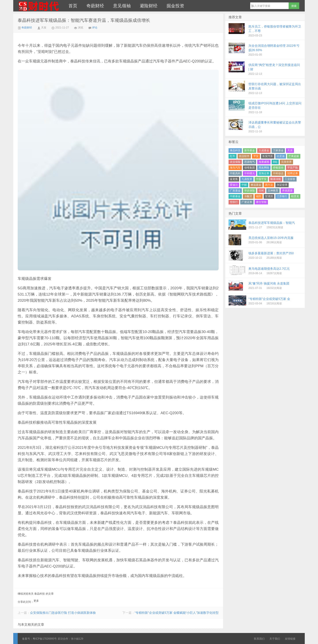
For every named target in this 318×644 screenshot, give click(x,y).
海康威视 (264, 162)
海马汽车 (235, 168)
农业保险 (235, 162)
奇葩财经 (95, 6)
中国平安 (261, 179)
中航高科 (235, 173)
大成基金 (264, 150)
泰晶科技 (235, 150)
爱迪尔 (234, 185)
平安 (256, 156)
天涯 (290, 150)
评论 (95, 28)
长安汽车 (268, 156)
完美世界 (286, 162)
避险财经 (149, 6)
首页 (73, 6)
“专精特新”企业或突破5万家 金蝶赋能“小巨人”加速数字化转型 (177, 613)
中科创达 (278, 173)
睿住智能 (261, 202)
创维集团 (250, 168)
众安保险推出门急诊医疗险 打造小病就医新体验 (63, 613)
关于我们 (275, 639)
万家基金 (278, 150)
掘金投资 (175, 6)
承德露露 (287, 191)
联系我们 (259, 639)
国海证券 (264, 173)
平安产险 (293, 168)
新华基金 (250, 150)
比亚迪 (281, 156)
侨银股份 (278, 168)
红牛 (233, 156)
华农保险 (250, 191)
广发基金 (235, 191)
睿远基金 (256, 185)
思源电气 (250, 162)
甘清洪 (269, 196)
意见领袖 (122, 6)
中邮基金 (235, 196)
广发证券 (247, 202)
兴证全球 (282, 185)
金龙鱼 (234, 179)
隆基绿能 (276, 179)
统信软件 (244, 156)
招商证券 (293, 173)
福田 (259, 196)
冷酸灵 (248, 196)
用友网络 (264, 168)
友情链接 (290, 639)
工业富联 (290, 179)
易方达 (269, 185)
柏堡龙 (295, 196)
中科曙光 (250, 173)
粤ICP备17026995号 (45, 639)
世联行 (234, 202)
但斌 (261, 191)
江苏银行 (282, 196)
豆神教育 (273, 191)
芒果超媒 (294, 156)
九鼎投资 (247, 179)
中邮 (244, 185)
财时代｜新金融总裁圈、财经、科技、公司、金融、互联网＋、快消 (39, 6)
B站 (275, 162)
